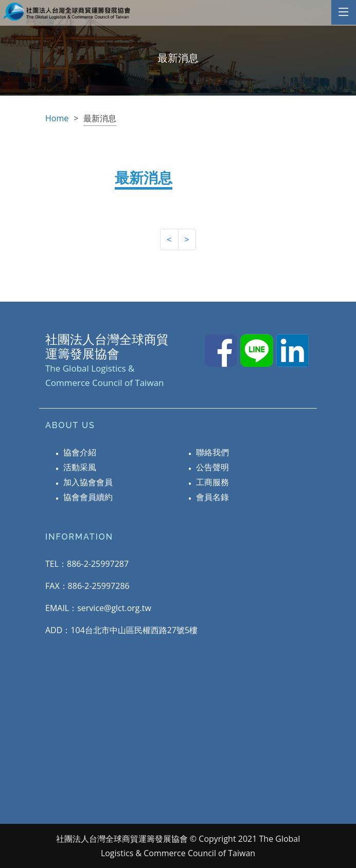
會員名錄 (212, 497)
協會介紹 (80, 452)
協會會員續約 (88, 497)
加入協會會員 (88, 482)
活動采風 (80, 467)
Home (57, 118)
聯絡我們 (212, 452)
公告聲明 (212, 467)
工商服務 (212, 482)
